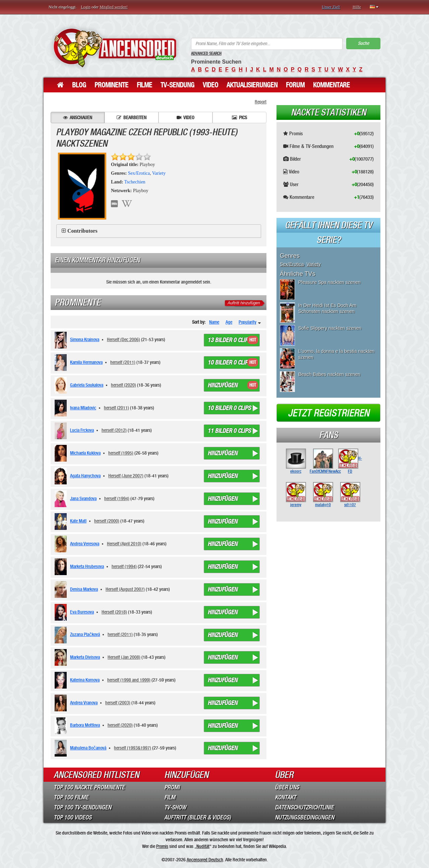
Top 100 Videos (73, 817)
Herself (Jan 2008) (124, 657)
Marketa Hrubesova (87, 566)
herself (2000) (107, 521)
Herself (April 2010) (124, 544)
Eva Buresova (82, 612)
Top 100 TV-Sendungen (82, 807)
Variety (159, 173)
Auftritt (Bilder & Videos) (198, 817)
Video (210, 85)
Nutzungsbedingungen (304, 817)
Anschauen (78, 117)
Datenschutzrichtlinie (304, 807)
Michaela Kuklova (85, 453)
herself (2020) (124, 385)
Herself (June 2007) (126, 476)
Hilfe (357, 7)
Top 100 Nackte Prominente (89, 787)
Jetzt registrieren (329, 413)
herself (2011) (123, 362)
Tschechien (135, 182)
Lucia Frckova (82, 430)
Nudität (203, 846)
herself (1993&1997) (133, 748)
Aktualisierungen (252, 85)
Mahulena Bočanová (88, 748)
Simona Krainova (85, 339)
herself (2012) (114, 430)
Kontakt (285, 797)
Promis (162, 846)
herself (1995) (121, 453)
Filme (144, 85)
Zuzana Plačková (85, 634)
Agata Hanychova (85, 476)
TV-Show (175, 807)
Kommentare (331, 85)
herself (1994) (117, 498)
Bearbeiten (132, 117)
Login (86, 7)
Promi (172, 787)
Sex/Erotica (139, 173)
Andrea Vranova (84, 703)
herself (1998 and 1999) (129, 680)
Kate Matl (78, 521)
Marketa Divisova (85, 657)
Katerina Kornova (85, 680)
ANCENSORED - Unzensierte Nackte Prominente (115, 48)
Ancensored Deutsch (205, 860)
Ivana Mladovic (83, 408)
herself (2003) (118, 703)
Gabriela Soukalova (87, 385)
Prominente (111, 85)
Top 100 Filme (71, 797)
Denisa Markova (84, 589)
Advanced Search (206, 54)
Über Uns (287, 787)
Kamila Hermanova (86, 362)
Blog (79, 85)
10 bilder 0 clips (229, 363)
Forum (295, 85)
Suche (363, 43)
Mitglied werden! (114, 7)
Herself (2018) (114, 612)
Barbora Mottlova (85, 725)
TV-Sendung (177, 85)
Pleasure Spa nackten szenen (329, 282)
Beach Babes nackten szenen (329, 374)
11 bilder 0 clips (229, 431)
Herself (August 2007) (125, 589)
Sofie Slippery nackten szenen (330, 328)
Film (170, 797)
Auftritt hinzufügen (244, 303)
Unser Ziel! (331, 7)
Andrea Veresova (85, 544)
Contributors (82, 231)
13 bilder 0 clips (229, 340)
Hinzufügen (222, 385)
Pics (239, 117)
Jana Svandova (83, 498)
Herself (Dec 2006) (124, 339)
